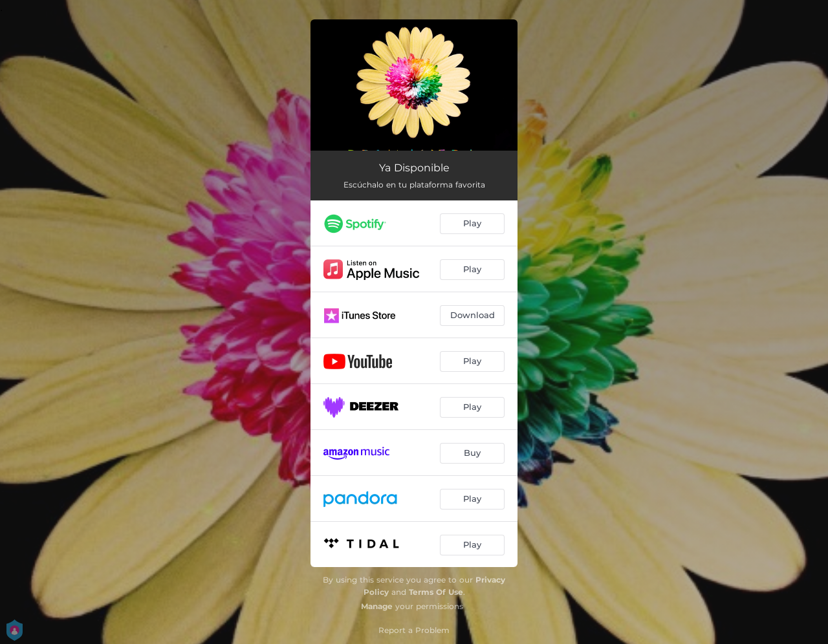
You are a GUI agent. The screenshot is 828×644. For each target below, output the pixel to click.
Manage (377, 606)
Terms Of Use (436, 592)
